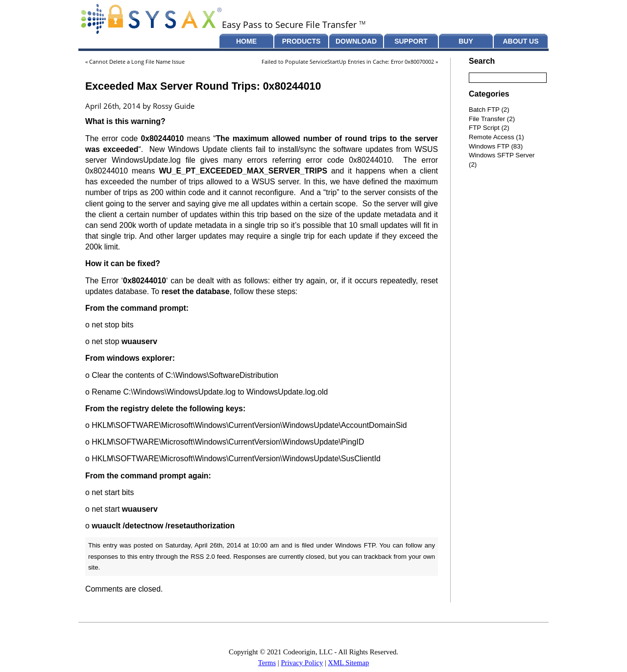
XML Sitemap (349, 663)
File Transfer (487, 119)
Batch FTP (484, 110)
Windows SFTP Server (502, 155)
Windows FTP (355, 545)
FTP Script (484, 128)
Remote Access (492, 137)
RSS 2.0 (203, 557)
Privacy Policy (302, 663)
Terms (267, 663)
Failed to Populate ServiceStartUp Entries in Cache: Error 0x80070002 (348, 62)
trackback (378, 557)
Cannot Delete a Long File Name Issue (137, 62)
